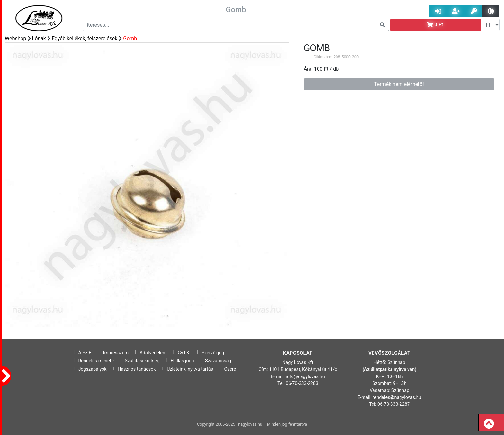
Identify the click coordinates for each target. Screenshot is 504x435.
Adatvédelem (153, 353)
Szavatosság (218, 361)
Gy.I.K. (184, 353)
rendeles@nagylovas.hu (397, 398)
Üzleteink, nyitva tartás (190, 369)
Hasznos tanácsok (137, 369)
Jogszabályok (92, 369)
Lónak (39, 38)
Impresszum (116, 353)
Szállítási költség (142, 361)
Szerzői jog (213, 353)
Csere (230, 369)
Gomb (130, 38)
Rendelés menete (96, 361)
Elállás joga (182, 361)
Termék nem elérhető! (399, 84)
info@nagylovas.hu (305, 377)
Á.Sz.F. (85, 353)
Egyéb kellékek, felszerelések (85, 38)
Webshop (16, 38)
